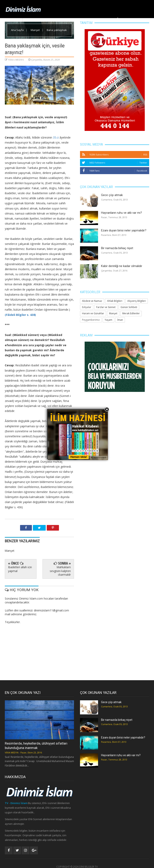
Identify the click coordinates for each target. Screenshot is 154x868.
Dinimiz (45, 19)
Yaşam (95, 19)
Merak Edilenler (137, 19)
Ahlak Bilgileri (78, 19)
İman (120, 320)
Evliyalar (87, 307)
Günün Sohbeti (129, 307)
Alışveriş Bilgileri (137, 301)
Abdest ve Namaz (92, 301)
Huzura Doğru (113, 19)
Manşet (59, 19)
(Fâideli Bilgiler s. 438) (20, 315)
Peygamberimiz (91, 320)
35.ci (56, 137)
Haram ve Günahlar (93, 313)
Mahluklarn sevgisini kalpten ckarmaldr (60, 571)
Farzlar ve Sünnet (106, 307)
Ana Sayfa (30, 19)
